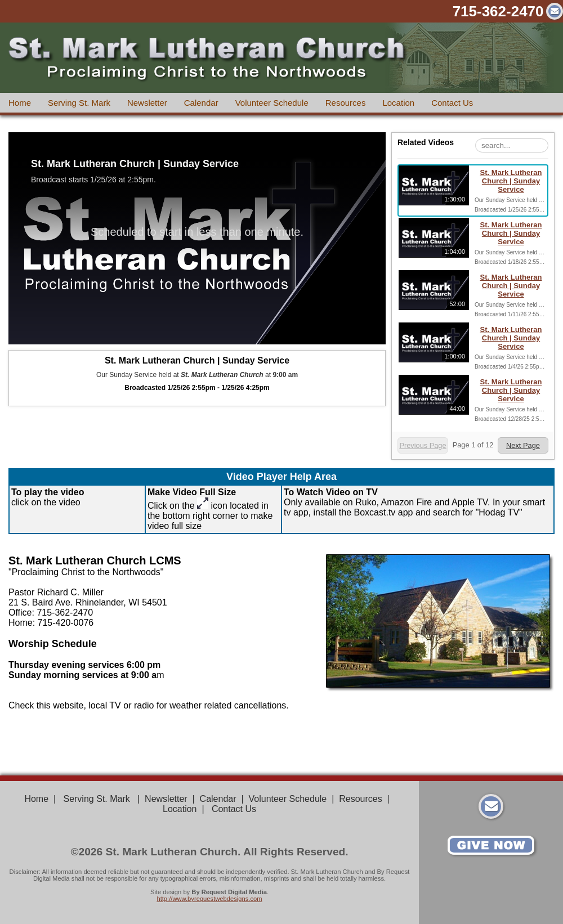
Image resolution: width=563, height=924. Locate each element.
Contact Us (452, 103)
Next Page (523, 445)
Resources (346, 103)
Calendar (201, 103)
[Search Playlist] (512, 145)
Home (20, 103)
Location (398, 103)
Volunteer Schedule (272, 103)
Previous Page (423, 445)
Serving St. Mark (79, 103)
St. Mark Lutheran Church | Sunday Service (511, 181)
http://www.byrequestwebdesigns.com (209, 899)
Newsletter (147, 103)
